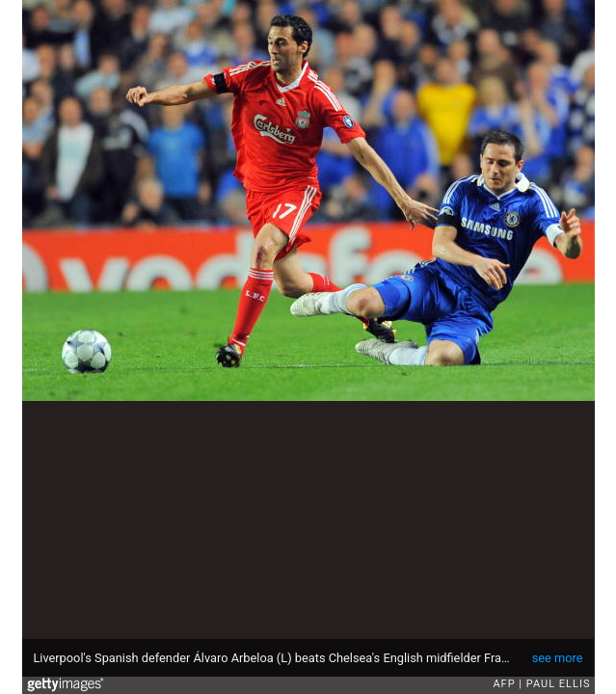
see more (558, 658)
